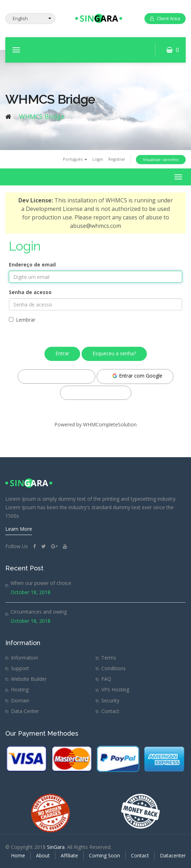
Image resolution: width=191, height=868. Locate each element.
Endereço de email (32, 265)
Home (18, 855)
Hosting (20, 689)
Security (110, 700)
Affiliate (69, 855)
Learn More (19, 529)
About (43, 855)
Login (98, 159)
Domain (20, 700)
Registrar (117, 159)
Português (75, 159)
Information (25, 658)
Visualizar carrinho (161, 159)
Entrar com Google (137, 376)
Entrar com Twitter (96, 392)
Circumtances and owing (39, 612)
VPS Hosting (115, 689)
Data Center (25, 711)
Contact (110, 711)
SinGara (56, 847)
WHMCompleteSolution (110, 424)
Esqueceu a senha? (114, 353)
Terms (109, 658)
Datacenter (173, 855)
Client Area (165, 18)
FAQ (106, 679)
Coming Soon (105, 855)
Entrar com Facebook (56, 376)
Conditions (114, 668)
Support (20, 668)
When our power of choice (41, 583)
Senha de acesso (30, 292)
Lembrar (22, 320)
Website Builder (29, 679)
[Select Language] (30, 19)
